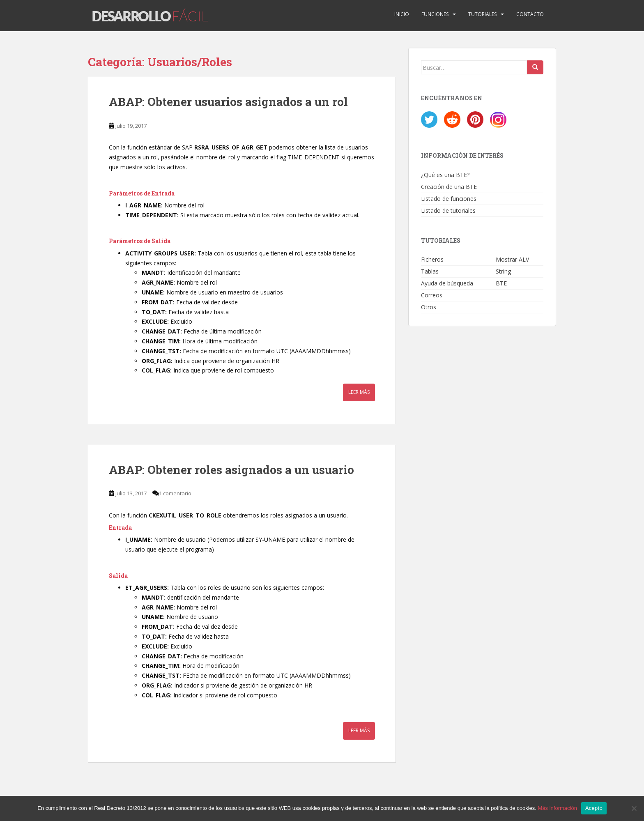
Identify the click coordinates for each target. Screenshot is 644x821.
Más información (558, 808)
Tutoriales (482, 14)
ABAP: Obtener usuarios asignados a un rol (228, 102)
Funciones (435, 14)
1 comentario (175, 493)
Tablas (430, 271)
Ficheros (432, 259)
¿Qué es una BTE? (445, 175)
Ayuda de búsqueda (447, 283)
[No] (634, 808)
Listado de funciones (449, 199)
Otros (429, 307)
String (503, 271)
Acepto (594, 808)
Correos (432, 295)
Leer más (359, 392)
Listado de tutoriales (448, 210)
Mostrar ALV (512, 259)
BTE (501, 283)
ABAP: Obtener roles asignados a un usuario (231, 470)
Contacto (530, 14)
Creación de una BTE (449, 187)
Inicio (402, 14)
